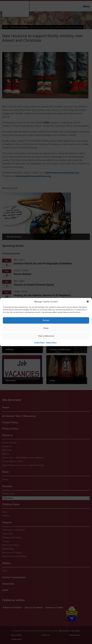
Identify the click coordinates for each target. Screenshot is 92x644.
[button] (88, 302)
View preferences (46, 336)
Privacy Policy (51, 343)
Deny (46, 328)
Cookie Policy (39, 343)
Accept (46, 320)
